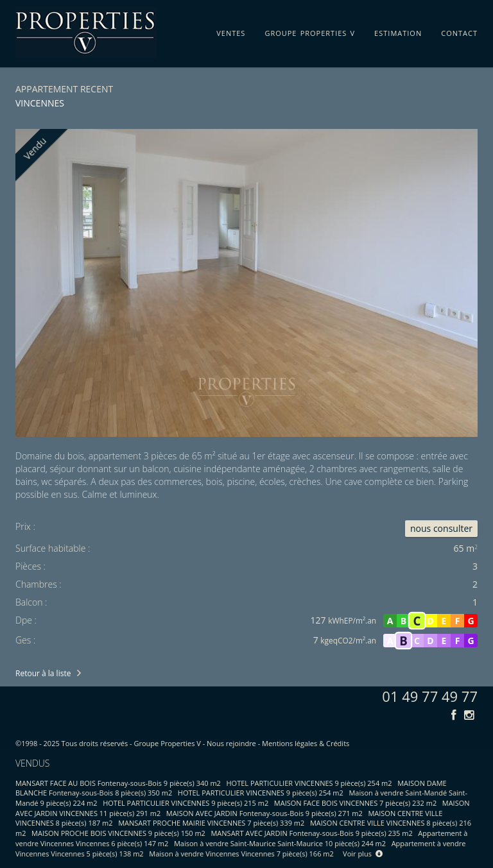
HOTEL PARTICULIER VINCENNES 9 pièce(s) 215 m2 (186, 803)
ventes (231, 31)
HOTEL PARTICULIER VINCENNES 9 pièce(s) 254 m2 (309, 783)
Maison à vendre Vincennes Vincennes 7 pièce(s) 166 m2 (241, 854)
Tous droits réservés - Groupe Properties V (131, 743)
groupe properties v (310, 31)
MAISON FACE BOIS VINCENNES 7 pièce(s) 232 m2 (355, 803)
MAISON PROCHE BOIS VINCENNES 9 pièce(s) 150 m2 (118, 833)
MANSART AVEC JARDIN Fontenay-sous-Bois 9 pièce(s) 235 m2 (311, 833)
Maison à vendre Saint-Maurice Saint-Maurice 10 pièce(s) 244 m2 (280, 843)
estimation (398, 31)
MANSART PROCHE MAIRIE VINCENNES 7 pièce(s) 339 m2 (211, 823)
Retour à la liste (43, 673)
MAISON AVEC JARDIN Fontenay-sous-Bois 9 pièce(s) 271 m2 (264, 813)
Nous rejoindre (231, 743)
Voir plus (363, 854)
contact (459, 31)
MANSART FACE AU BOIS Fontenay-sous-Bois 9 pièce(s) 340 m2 (118, 783)
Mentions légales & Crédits (306, 743)
